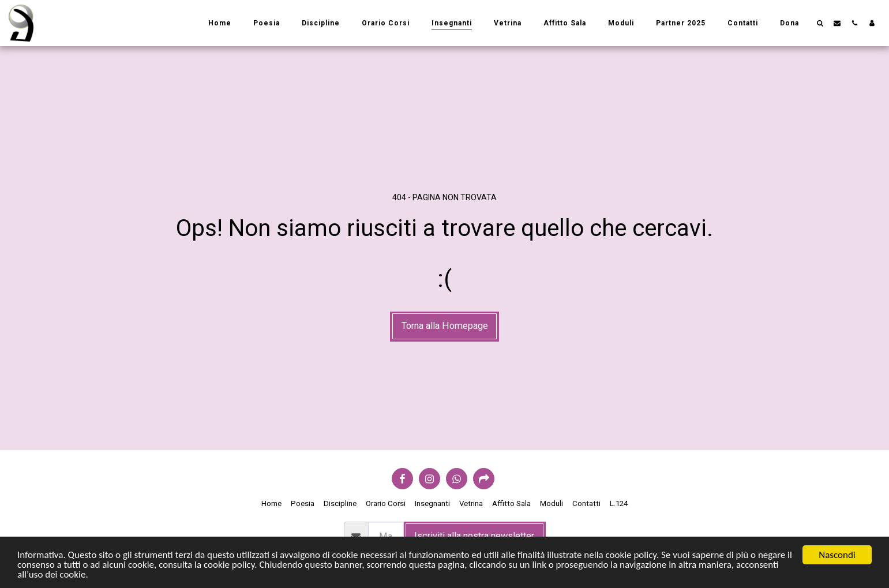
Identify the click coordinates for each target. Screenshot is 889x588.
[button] (820, 23)
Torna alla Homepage (445, 326)
